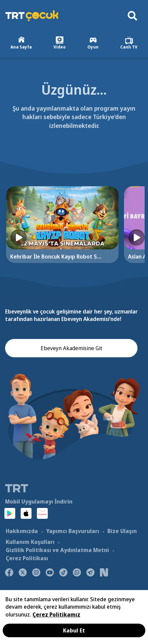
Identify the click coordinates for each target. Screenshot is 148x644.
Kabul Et (74, 630)
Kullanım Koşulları (30, 542)
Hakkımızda (22, 531)
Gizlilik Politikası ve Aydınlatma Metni (57, 550)
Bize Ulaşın (122, 531)
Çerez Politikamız (56, 614)
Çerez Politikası (27, 558)
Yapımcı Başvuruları (73, 531)
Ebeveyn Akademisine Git (71, 348)
